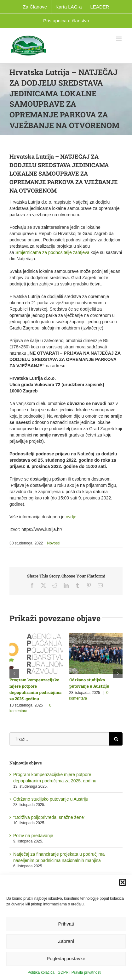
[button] (123, 882)
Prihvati (66, 924)
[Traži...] (59, 739)
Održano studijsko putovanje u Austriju (51, 799)
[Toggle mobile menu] (119, 39)
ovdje (71, 517)
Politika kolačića (41, 972)
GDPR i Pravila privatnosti (80, 972)
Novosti (53, 543)
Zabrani (66, 941)
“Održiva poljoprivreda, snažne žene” (49, 817)
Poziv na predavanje (33, 836)
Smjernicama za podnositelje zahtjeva (52, 252)
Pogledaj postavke (66, 958)
